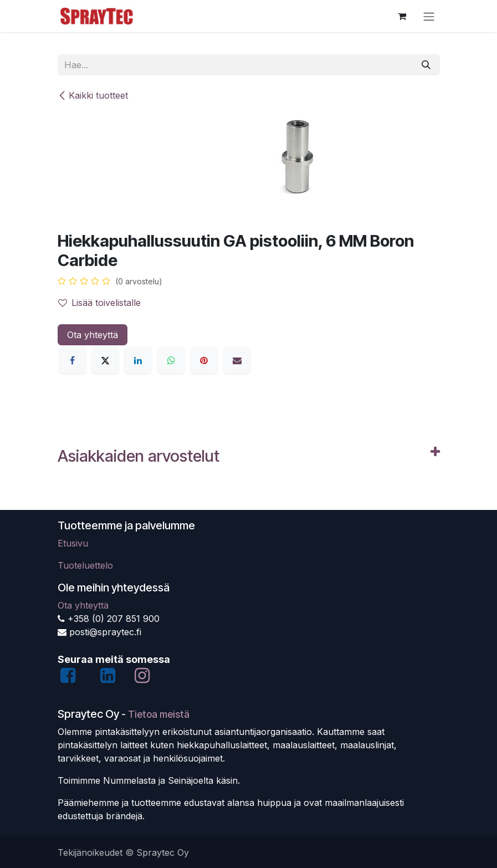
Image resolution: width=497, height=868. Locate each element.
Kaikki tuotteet (93, 95)
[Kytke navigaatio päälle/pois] (429, 16)
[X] (105, 360)
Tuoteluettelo (85, 565)
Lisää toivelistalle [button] (99, 303)
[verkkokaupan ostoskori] (402, 16)
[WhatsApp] (171, 360)
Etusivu (73, 543)
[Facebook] (73, 360)
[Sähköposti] (237, 360)
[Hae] (426, 65)
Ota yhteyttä (93, 335)
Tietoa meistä (159, 714)
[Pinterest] (204, 360)
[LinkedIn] (138, 360)
